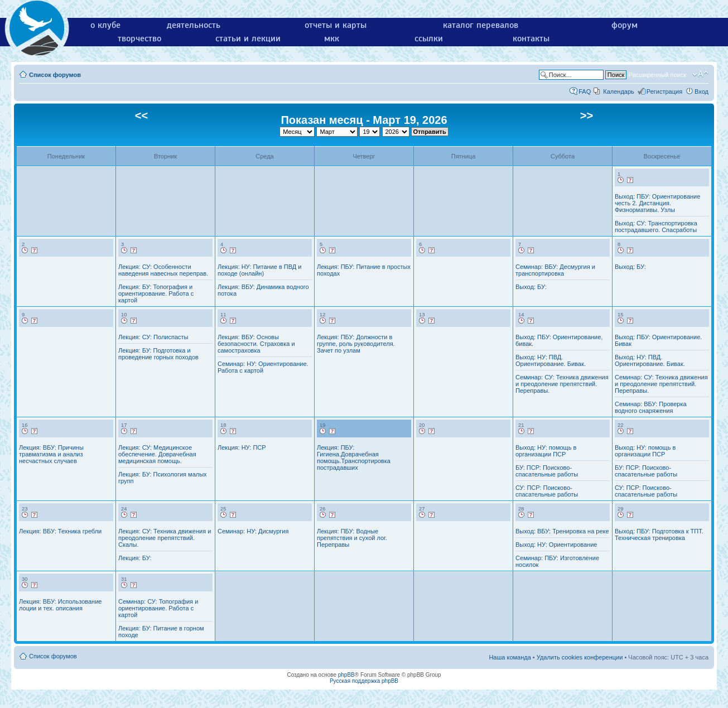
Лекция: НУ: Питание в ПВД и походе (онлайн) (260, 270)
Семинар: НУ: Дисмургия (253, 531)
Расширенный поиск (657, 75)
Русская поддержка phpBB (364, 681)
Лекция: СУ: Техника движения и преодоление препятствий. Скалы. (165, 538)
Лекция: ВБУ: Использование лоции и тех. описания (60, 605)
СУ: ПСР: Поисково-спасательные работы (547, 491)
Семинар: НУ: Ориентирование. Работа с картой (263, 367)
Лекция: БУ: (135, 558)
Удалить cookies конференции (580, 657)
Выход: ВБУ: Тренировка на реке (562, 531)
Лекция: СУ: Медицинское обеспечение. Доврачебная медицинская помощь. (157, 454)
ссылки (429, 38)
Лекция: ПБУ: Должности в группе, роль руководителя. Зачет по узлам (356, 344)
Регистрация (664, 91)
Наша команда (510, 657)
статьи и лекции (248, 38)
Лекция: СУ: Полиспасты (153, 337)
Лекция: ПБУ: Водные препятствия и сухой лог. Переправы (352, 538)
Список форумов (55, 75)
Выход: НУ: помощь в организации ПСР (546, 451)
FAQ (585, 91)
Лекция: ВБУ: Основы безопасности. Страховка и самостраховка (256, 344)
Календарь (619, 91)
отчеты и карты (336, 25)
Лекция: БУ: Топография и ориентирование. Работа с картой (156, 293)
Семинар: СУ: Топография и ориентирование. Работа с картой (158, 608)
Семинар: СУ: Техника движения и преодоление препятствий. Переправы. (562, 384)
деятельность (194, 25)
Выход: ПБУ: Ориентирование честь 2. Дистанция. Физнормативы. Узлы (657, 203)
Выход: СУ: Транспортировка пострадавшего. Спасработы (656, 227)
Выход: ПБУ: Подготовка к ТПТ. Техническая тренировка (659, 534)
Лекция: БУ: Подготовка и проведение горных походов (158, 354)
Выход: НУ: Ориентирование (556, 545)
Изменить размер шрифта (700, 74)
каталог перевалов (481, 25)
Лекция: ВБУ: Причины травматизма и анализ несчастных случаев (51, 454)
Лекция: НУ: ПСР (242, 447)
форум (625, 25)
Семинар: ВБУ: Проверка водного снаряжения (651, 407)
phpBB (346, 675)
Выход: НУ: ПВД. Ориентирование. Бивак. (551, 360)
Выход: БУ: (531, 287)
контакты (531, 38)
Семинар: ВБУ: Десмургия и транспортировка (555, 270)
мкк (332, 38)
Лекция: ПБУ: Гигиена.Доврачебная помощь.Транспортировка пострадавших (354, 457)
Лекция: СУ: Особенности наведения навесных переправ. (163, 270)
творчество (139, 38)
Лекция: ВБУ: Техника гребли (60, 531)
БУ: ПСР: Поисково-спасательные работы (547, 471)
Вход (702, 91)
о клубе (105, 25)
